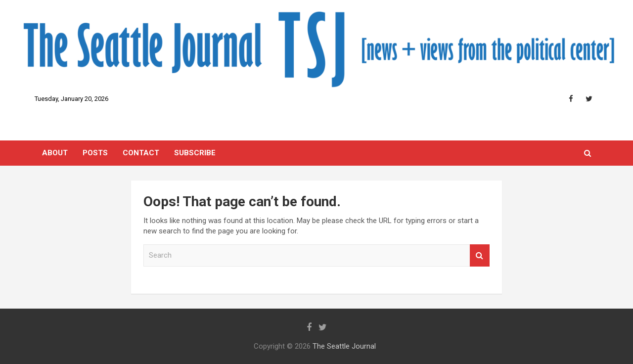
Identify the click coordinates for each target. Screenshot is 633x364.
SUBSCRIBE (195, 153)
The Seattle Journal (344, 346)
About (55, 153)
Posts (95, 153)
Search (480, 255)
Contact (141, 153)
